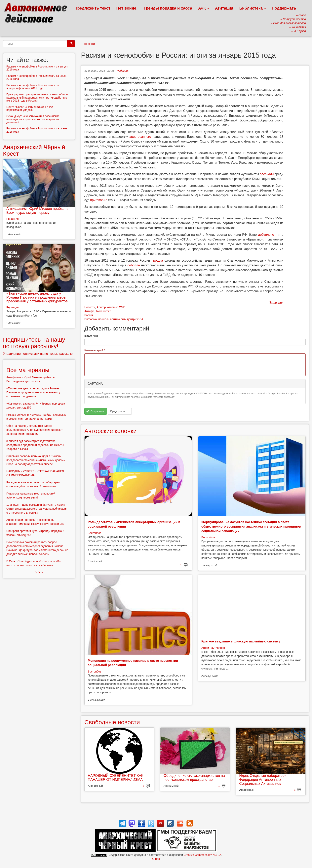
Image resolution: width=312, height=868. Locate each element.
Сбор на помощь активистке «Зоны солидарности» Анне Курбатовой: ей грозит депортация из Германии (35, 430)
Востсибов (95, 533)
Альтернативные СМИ (111, 307)
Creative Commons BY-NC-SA (202, 855)
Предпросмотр (120, 411)
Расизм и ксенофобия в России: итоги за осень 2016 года (37, 130)
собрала (134, 265)
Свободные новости (112, 722)
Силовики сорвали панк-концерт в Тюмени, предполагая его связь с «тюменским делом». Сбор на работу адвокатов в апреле (36, 460)
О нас (156, 859)
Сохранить (95, 411)
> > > (39, 572)
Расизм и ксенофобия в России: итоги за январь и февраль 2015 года (33, 87)
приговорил (99, 200)
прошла (157, 260)
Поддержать (284, 8)
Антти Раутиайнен (213, 648)
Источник (276, 303)
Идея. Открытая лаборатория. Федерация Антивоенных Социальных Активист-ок (264, 780)
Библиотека (253, 8)
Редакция (123, 71)
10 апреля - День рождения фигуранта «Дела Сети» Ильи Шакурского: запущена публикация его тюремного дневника (37, 509)
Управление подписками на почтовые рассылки (38, 354)
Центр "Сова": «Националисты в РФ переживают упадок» (30, 108)
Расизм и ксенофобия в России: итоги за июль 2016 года (36, 77)
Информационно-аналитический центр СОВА (114, 319)
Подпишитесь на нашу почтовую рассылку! (34, 343)
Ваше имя (91, 336)
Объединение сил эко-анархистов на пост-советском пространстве (194, 778)
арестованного (140, 137)
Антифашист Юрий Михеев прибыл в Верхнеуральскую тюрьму (37, 211)
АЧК (204, 8)
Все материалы (28, 370)
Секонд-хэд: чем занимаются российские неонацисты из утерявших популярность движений (33, 119)
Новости (89, 44)
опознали (267, 174)
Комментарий (95, 350)
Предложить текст (92, 8)
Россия (89, 315)
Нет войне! (127, 8)
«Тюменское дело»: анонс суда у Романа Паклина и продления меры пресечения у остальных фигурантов (37, 297)
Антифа (89, 311)
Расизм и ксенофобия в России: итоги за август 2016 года (37, 68)
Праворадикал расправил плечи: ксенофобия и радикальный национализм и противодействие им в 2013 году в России (37, 97)
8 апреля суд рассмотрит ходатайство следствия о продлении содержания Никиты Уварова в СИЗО (35, 445)
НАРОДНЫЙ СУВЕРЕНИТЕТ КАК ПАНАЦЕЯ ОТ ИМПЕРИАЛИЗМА (116, 778)
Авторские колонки (110, 431)
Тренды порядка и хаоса (168, 8)
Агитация (224, 8)
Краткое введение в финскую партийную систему (241, 641)
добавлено (266, 235)
